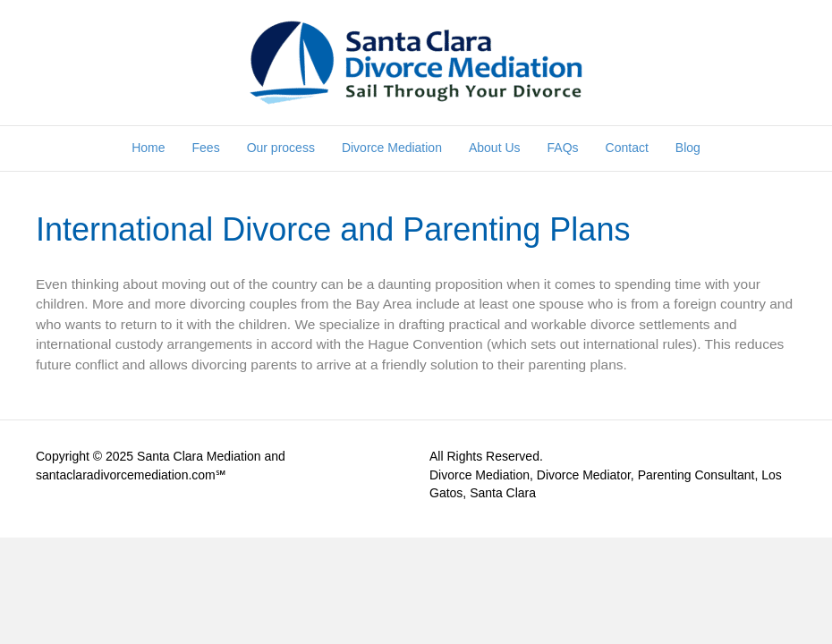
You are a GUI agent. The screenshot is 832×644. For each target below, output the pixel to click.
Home (148, 148)
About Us (495, 148)
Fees (206, 148)
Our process (281, 148)
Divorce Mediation (392, 148)
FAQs (563, 148)
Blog (688, 148)
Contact (627, 148)
